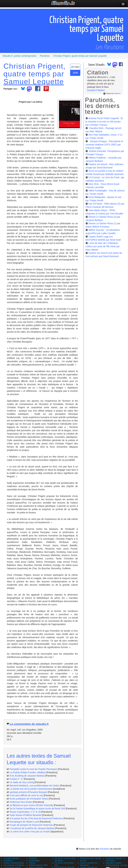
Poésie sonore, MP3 (38, 865)
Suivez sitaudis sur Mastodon (89, 864)
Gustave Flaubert (96, 90)
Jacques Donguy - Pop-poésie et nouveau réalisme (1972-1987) (104, 145)
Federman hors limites (21, 802)
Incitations (8, 861)
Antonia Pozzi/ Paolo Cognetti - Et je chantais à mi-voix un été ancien (104, 122)
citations (117, 93)
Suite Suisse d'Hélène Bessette (26, 815)
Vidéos (32, 863)
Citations (33, 858)
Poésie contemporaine (14, 863)
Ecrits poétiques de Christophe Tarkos (29, 799)
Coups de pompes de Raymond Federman (31, 825)
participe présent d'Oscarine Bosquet (28, 792)
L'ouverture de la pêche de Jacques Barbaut (32, 828)
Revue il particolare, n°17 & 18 (25, 812)
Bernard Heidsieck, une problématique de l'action (35, 786)
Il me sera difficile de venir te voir (26, 795)
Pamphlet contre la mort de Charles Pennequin (34, 769)
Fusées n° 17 (16, 779)
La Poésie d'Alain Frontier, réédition (28, 772)
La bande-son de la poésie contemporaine (31, 789)
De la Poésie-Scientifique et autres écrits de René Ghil (37, 809)
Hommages (34, 861)
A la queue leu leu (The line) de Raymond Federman (36, 818)
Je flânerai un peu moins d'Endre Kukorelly (31, 805)
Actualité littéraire (11, 858)
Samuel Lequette (34, 81)
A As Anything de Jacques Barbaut (27, 776)
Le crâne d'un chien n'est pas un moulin (30, 832)
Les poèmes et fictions (14, 865)
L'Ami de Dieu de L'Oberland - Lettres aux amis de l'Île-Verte (103, 246)
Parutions (105, 849)
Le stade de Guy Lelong (22, 782)
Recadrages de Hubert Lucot (24, 822)
